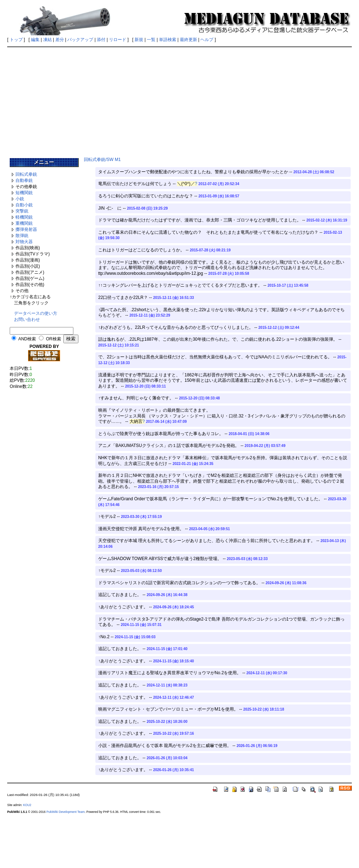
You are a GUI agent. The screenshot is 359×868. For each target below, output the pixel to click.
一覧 (151, 40)
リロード (118, 40)
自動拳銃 (24, 180)
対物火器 (24, 242)
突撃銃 (22, 211)
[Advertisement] (180, 100)
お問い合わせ (27, 319)
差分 (60, 40)
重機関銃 (24, 223)
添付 (101, 40)
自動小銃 (24, 205)
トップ (16, 40)
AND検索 (27, 339)
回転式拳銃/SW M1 (102, 160)
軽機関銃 (24, 217)
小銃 (20, 199)
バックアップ (80, 40)
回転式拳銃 (26, 174)
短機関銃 (24, 193)
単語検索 (168, 40)
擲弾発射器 (26, 229)
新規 (139, 40)
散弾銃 (22, 236)
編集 (35, 40)
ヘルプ (207, 40)
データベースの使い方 (36, 313)
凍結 (47, 40)
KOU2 (27, 805)
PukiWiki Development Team (65, 812)
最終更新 (188, 40)
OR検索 (54, 339)
